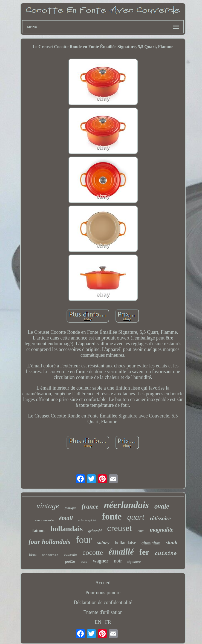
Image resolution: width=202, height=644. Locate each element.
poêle (70, 562)
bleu (33, 554)
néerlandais (126, 505)
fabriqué (70, 508)
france (90, 507)
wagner (101, 561)
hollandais (67, 529)
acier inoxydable (87, 520)
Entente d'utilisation (103, 612)
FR (108, 622)
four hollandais (49, 542)
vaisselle (70, 554)
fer (144, 552)
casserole (50, 555)
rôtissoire (160, 518)
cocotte (93, 552)
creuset (119, 528)
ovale (162, 506)
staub (172, 542)
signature (134, 562)
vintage (48, 506)
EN (98, 622)
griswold (95, 531)
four (84, 540)
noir (118, 561)
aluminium (151, 543)
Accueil (103, 583)
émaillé (121, 552)
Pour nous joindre (103, 593)
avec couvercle (44, 520)
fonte (112, 517)
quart (136, 517)
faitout (38, 531)
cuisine (166, 554)
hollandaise (125, 543)
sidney (103, 543)
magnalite (161, 530)
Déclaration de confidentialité (103, 602)
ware (84, 562)
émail (66, 518)
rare (141, 531)
